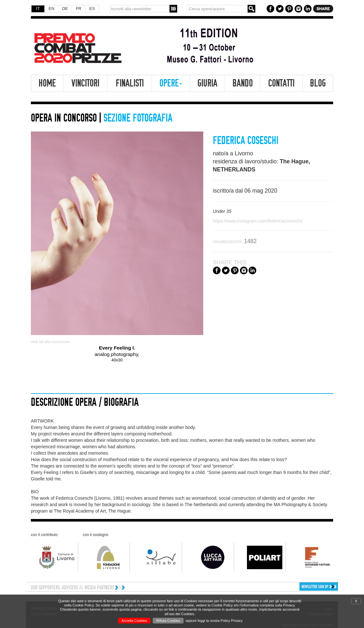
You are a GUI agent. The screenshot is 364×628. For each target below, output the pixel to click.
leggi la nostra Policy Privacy (220, 621)
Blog (318, 83)
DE (65, 9)
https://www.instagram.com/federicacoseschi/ (258, 221)
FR (79, 9)
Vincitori (85, 83)
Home (47, 83)
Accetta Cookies (134, 621)
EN (51, 9)
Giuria (207, 83)
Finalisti (130, 83)
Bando (243, 83)
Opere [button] (171, 83)
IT (38, 9)
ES (92, 9)
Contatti (281, 83)
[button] (302, 586)
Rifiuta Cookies (168, 621)
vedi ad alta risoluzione (50, 342)
